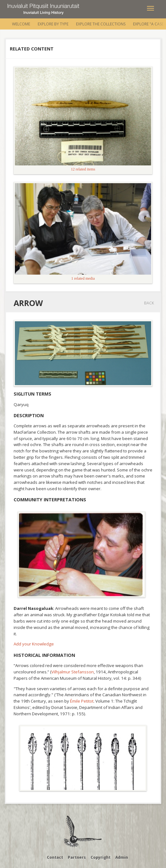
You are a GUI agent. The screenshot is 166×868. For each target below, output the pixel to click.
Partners (77, 857)
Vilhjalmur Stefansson (73, 672)
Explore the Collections (101, 24)
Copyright (101, 857)
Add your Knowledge (34, 644)
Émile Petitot (82, 701)
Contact (55, 857)
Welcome (21, 24)
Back (149, 303)
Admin (122, 857)
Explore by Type (53, 24)
